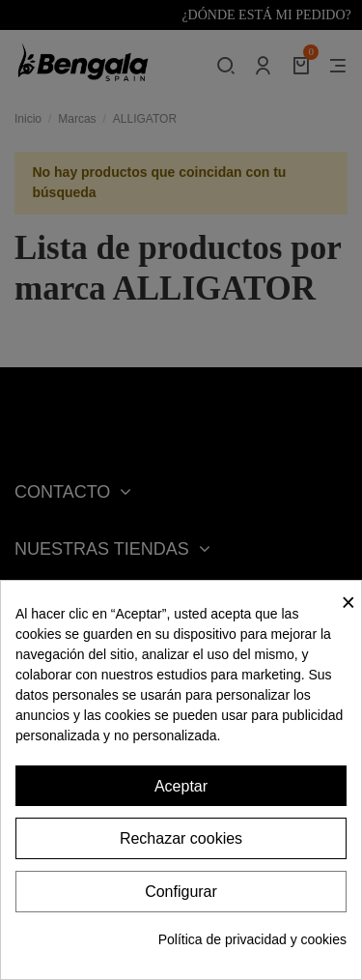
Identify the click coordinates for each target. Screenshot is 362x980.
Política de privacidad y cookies (252, 939)
